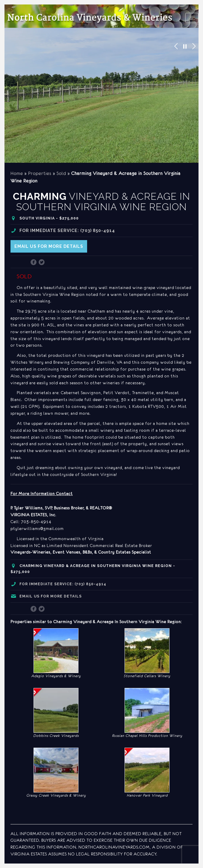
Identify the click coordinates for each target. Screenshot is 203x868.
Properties (40, 173)
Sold (61, 173)
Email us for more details (49, 246)
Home (17, 173)
